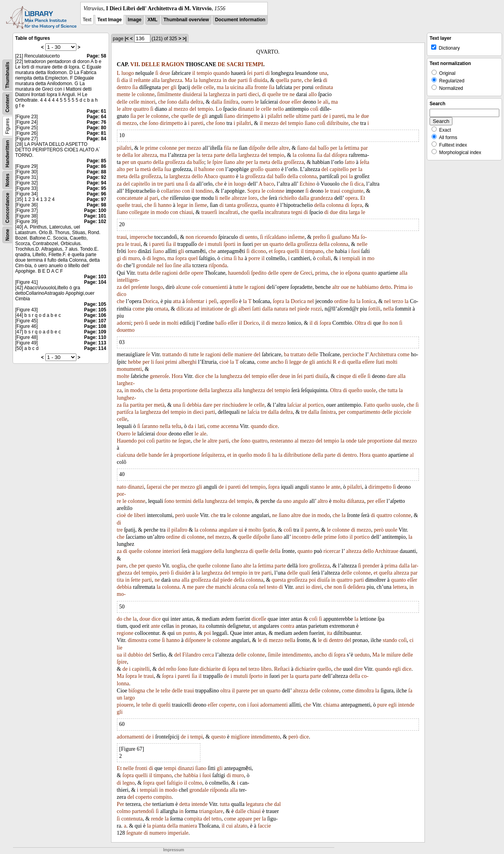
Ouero (124, 434)
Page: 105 (95, 304)
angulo (300, 501)
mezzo (181, 109)
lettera (400, 587)
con (220, 169)
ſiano (230, 116)
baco (269, 184)
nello (278, 109)
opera (351, 198)
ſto (385, 323)
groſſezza (175, 162)
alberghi (188, 362)
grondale (146, 265)
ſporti (230, 244)
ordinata (324, 87)
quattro (141, 109)
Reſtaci (282, 669)
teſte (166, 691)
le (133, 94)
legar (182, 205)
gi (119, 258)
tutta (393, 390)
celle (209, 87)
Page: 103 (95, 277)
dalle (240, 811)
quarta (302, 676)
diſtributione (297, 455)
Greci (306, 273)
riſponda (218, 265)
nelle (289, 116)
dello (197, 176)
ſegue (184, 441)
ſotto (343, 537)
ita (202, 626)
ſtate (194, 669)
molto (255, 530)
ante (336, 487)
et (271, 251)
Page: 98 (96, 205)
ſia (135, 87)
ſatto (350, 162)
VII (134, 64)
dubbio (136, 655)
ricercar (332, 551)
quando (221, 73)
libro (266, 669)
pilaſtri (275, 116)
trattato (298, 354)
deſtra (197, 102)
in (225, 80)
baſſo (323, 148)
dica (359, 184)
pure (382, 705)
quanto (272, 169)
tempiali (351, 258)
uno (287, 501)
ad (197, 309)
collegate (139, 212)
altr (336, 287)
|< (127, 39)
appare (245, 819)
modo (163, 212)
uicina (237, 87)
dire (358, 669)
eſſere (368, 362)
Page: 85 (96, 161)
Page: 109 (95, 332)
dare (391, 376)
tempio (204, 73)
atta (177, 301)
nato (122, 487)
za (119, 184)
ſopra (357, 205)
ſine (177, 265)
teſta (176, 426)
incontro (301, 537)
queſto (355, 390)
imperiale (178, 833)
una (323, 73)
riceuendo (206, 237)
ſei (250, 73)
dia (125, 80)
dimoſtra (364, 691)
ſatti (256, 309)
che (308, 80)
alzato (241, 826)
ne (292, 94)
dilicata (184, 309)
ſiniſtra (231, 102)
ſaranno (150, 426)
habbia (191, 775)
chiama (331, 705)
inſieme (296, 237)
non (190, 237)
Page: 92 (96, 177)
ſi (157, 73)
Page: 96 (96, 194)
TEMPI (254, 64)
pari (154, 198)
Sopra (254, 191)
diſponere (195, 640)
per (166, 87)
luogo (128, 73)
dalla (184, 102)
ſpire (218, 162)
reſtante (142, 80)
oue (345, 287)
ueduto (362, 655)
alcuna (240, 587)
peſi (213, 301)
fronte (261, 87)
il (194, 73)
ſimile (274, 655)
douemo (126, 330)
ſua (168, 169)
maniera (188, 826)
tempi (196, 737)
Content (7, 103)
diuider (183, 573)
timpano (314, 251)
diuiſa (322, 376)
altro (323, 501)
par (364, 148)
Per (121, 804)
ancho (277, 362)
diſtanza (356, 501)
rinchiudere (235, 405)
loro (253, 198)
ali (326, 102)
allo (313, 94)
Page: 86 (96, 166)
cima (227, 258)
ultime (303, 116)
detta (165, 390)
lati (201, 426)
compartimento (364, 412)
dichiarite (210, 669)
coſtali (324, 258)
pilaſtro (179, 530)
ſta (352, 301)
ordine (341, 301)
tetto (216, 819)
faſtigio (174, 783)
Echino (308, 184)
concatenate (130, 198)
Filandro (192, 655)
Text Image (109, 20)
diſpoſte (257, 148)
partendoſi (143, 811)
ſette (135, 580)
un (133, 162)
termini (183, 501)
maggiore (202, 551)
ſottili (374, 309)
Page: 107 (95, 321)
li (217, 198)
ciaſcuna (126, 455)
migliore (240, 737)
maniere (244, 354)
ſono (172, 102)
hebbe (134, 362)
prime (152, 148)
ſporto (256, 676)
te (119, 155)
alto (121, 169)
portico (316, 405)
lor (137, 155)
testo (272, 587)
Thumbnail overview (186, 20)
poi (344, 176)
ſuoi (356, 251)
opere (197, 273)
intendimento (296, 655)
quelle (187, 116)
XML (153, 20)
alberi (245, 309)
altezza (149, 155)
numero (158, 833)
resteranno (282, 441)
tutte (238, 287)
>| (184, 39)
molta (339, 501)
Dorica (150, 301)
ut (255, 626)
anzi (300, 587)
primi (171, 362)
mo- (121, 594)
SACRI (235, 64)
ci (411, 640)
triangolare (211, 811)
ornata (161, 309)
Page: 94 (96, 183)
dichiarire (306, 669)
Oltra (360, 323)
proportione (185, 390)
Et (363, 198)
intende (406, 705)
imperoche (141, 237)
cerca (208, 655)
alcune (183, 287)
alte (240, 162)
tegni (297, 212)
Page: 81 (96, 133)
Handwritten (7, 154)
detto (385, 287)
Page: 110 (95, 337)
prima (321, 273)
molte (123, 376)
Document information (240, 20)
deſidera (357, 587)
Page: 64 (96, 117)
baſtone (207, 169)
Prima (400, 287)
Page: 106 (95, 315)
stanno (317, 487)
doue (285, 102)
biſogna (137, 691)
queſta (385, 573)
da (189, 162)
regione (125, 633)
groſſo (257, 169)
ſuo (169, 265)
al (170, 109)
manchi (223, 587)
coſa (253, 587)
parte (296, 80)
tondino (204, 191)
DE (221, 64)
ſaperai (154, 487)
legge (295, 362)
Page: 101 (95, 216)
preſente (140, 287)
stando (390, 640)
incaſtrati (228, 212)
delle (197, 87)
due (232, 80)
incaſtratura (278, 212)
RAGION (173, 64)
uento (251, 237)
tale (362, 441)
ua (120, 655)
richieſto (288, 198)
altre (127, 109)
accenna (230, 426)
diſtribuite (338, 123)
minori (148, 102)
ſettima (352, 148)
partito (164, 441)
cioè (224, 362)
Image (135, 20)
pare (122, 566)
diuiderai (192, 94)
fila (227, 148)
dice (199, 376)
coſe (196, 287)
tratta (143, 273)
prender (371, 566)
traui (335, 191)
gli (173, 87)
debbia (194, 405)
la (196, 80)
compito (163, 797)
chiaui (186, 212)
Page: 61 (96, 111)
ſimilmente (169, 94)
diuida (260, 80)
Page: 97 (96, 199)
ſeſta (365, 162)
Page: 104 (95, 282)
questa (279, 580)
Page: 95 (96, 188)
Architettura (383, 354)
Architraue (387, 551)
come (139, 309)
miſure (394, 655)
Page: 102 (95, 221)
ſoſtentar (195, 301)
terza (207, 155)
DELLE (151, 64)
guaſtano (341, 237)
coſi (314, 109)
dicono (258, 251)
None (7, 235)
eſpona (353, 273)
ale (203, 434)
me (190, 587)
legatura (255, 804)
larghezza (171, 80)
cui (229, 826)
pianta (159, 826)
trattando (172, 354)
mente (124, 94)
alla (156, 80)
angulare (228, 530)
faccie (264, 826)
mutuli (215, 244)
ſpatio (269, 530)
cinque (344, 376)
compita (193, 819)
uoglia (179, 566)
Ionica (369, 301)
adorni (124, 323)
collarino (171, 191)
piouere (125, 705)
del (193, 109)
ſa (410, 691)
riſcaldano (276, 237)
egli (397, 669)
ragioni (170, 273)
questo (154, 566)
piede (303, 309)
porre (254, 258)
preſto (320, 237)
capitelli (141, 669)
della (127, 155)
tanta (231, 205)
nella (388, 309)
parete (311, 530)
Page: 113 (95, 343)
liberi (140, 515)
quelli (293, 251)
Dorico (251, 323)
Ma (188, 80)
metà (145, 169)
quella (282, 80)
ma (220, 87)
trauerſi (209, 212)
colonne (146, 94)
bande (155, 455)
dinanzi (246, 109)
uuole (370, 390)
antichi (324, 362)
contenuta (132, 819)
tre (285, 94)
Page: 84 (96, 139)
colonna (307, 155)
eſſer (296, 102)
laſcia (254, 412)
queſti (164, 705)
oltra (225, 691)
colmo (195, 783)
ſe (148, 354)
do (120, 265)
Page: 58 (96, 56)
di (268, 73)
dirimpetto (248, 116)
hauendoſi (239, 273)
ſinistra (328, 412)
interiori (171, 551)
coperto (144, 797)
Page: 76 (96, 122)
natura (281, 309)
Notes (7, 180)
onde (351, 441)
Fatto (370, 405)
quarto (145, 162)
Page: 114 (95, 348)
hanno (165, 205)
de (198, 116)
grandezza (321, 198)
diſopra (340, 155)
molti (173, 323)
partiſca (125, 412)
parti (259, 73)
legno (158, 258)
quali (305, 573)
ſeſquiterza (213, 455)
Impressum (173, 850)
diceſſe (259, 619)
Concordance (7, 208)
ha (241, 258)
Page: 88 (96, 172)
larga (354, 212)
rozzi (316, 309)
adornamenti (274, 705)
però (139, 323)
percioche (353, 354)
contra (288, 626)
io (342, 273)
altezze (239, 198)
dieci (254, 94)
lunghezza (210, 80)
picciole (402, 412)
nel (160, 265)
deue (165, 73)
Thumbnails (7, 75)
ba (286, 354)
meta (265, 162)
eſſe (362, 376)
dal (313, 148)
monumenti (130, 369)
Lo (219, 109)
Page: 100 (95, 210)
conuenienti (215, 287)
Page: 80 (96, 128)
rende (157, 819)
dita (344, 212)
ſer (166, 455)
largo (129, 698)
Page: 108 (95, 326)
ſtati (380, 362)
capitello (339, 169)
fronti (141, 768)
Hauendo (127, 441)
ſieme (201, 205)
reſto (171, 669)
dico (122, 294)
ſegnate (134, 833)
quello (324, 669)
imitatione (212, 309)
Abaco (211, 176)
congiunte (353, 191)
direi (317, 587)
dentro (124, 87)
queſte (274, 94)
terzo (398, 301)
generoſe (159, 376)
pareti (339, 116)
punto (189, 633)
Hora (177, 376)
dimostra (138, 640)
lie (120, 648)
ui (241, 530)
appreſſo (229, 301)
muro (134, 258)
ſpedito (259, 273)
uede (154, 323)
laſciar (294, 405)
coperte (227, 705)
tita (120, 580)
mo (371, 258)
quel (193, 258)
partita (137, 405)
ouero (247, 102)
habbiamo (368, 287)
